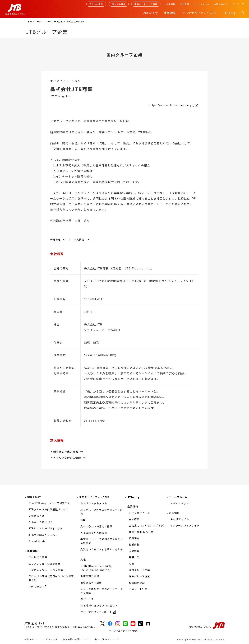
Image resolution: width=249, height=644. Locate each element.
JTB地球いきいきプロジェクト (99, 605)
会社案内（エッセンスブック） (147, 525)
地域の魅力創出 (90, 576)
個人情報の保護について (75, 640)
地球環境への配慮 (91, 582)
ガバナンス (87, 599)
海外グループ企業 (139, 576)
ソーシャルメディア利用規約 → (125, 631)
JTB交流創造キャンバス (43, 535)
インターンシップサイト (185, 525)
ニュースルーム (201, 4)
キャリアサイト (180, 519)
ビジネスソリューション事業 (46, 570)
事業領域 (33, 551)
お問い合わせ (221, 4)
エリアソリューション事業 (45, 564)
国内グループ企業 (139, 570)
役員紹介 (134, 538)
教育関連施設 (137, 583)
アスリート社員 (138, 589)
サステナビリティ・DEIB (94, 497)
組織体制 (134, 544)
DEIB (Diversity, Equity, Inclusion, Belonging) (96, 568)
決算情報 (134, 551)
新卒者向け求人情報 (66, 452)
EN (243, 4)
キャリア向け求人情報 (67, 458)
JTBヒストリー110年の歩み (46, 528)
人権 (83, 559)
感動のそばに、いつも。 (207, 626)
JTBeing (229, 13)
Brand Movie (37, 541)
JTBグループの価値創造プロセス (48, 509)
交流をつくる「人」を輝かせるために (102, 551)
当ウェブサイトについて (106, 640)
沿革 (132, 564)
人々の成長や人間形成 (94, 533)
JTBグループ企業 (54, 21)
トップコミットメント (94, 503)
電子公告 (134, 557)
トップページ (34, 21)
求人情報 (184, 4)
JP (234, 4)
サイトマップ (50, 640)
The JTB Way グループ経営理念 (49, 503)
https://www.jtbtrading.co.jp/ (172, 105)
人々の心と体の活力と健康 (96, 526)
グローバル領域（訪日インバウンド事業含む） (51, 578)
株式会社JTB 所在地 (141, 532)
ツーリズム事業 (38, 557)
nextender (36, 586)
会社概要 (56, 240)
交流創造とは (36, 516)
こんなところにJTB (41, 522)
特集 (83, 520)
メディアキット (180, 503)
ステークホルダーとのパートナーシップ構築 (102, 591)
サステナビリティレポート (96, 612)
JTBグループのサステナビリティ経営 (102, 512)
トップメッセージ (139, 513)
